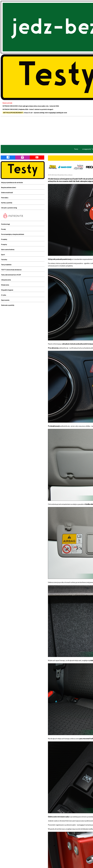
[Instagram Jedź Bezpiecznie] (22, 158)
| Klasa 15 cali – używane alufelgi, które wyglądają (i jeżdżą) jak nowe (35, 113)
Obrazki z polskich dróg (9, 208)
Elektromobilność (7, 193)
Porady (3, 229)
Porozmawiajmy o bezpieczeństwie (13, 234)
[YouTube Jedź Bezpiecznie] (37, 158)
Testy (76, 149)
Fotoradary (5, 198)
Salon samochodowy (8, 249)
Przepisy (4, 244)
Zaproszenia (5, 300)
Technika (4, 260)
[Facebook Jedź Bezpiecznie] (8, 158)
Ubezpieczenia (6, 280)
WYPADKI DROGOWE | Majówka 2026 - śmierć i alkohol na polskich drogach (28, 109)
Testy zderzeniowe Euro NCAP (11, 275)
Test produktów (6, 265)
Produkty (4, 239)
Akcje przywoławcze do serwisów (12, 182)
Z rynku (4, 295)
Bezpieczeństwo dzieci (9, 187)
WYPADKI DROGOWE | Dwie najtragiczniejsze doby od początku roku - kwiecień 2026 (31, 106)
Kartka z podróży (7, 203)
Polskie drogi (5, 224)
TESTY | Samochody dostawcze (11, 270)
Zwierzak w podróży (8, 305)
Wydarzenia (5, 285)
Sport (3, 255)
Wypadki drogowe (7, 290)
